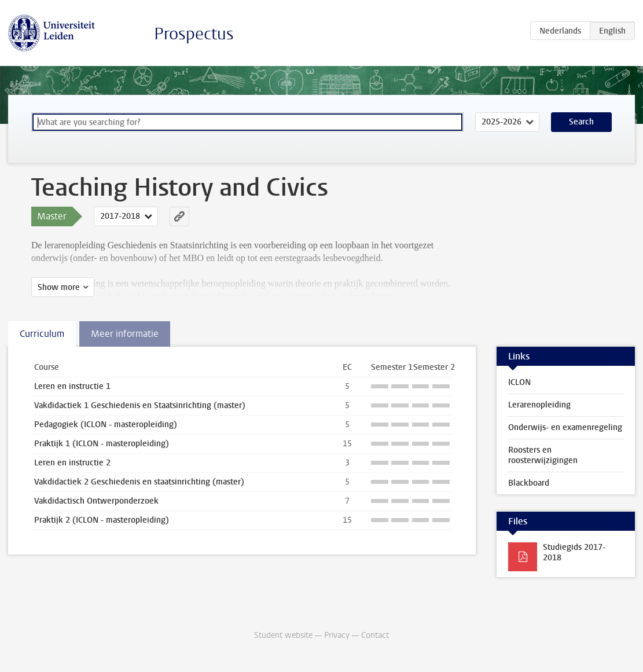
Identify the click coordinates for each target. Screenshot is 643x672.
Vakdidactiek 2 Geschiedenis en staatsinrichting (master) (139, 482)
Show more (59, 287)
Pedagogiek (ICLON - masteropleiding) (106, 425)
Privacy (337, 635)
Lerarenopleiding (539, 405)
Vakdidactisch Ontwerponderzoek (96, 501)
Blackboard (529, 483)
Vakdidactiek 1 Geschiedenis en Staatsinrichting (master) (140, 405)
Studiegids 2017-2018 (574, 552)
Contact (375, 635)
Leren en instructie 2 (72, 463)
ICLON (519, 382)
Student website (283, 635)
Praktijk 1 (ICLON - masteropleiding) (102, 444)
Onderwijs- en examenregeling (565, 427)
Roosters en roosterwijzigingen (543, 455)
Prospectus (194, 34)
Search (581, 122)
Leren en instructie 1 (72, 386)
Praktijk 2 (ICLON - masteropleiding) (102, 520)
